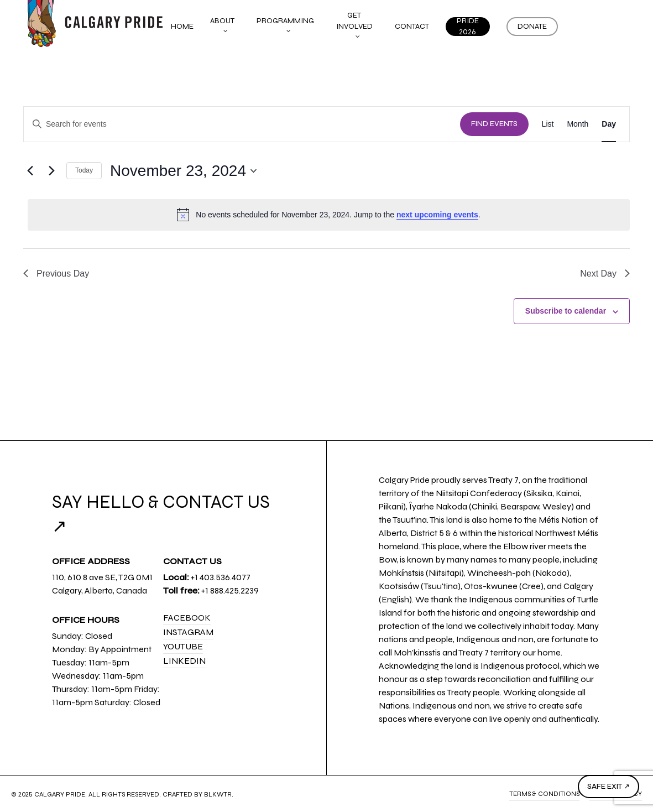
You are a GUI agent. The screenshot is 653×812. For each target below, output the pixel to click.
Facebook (187, 618)
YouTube (183, 646)
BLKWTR (218, 794)
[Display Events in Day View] (609, 124)
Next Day (605, 274)
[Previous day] (30, 171)
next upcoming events (437, 215)
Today (84, 170)
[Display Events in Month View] (578, 124)
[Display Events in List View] (548, 124)
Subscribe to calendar (566, 311)
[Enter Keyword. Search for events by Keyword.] (242, 124)
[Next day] (51, 171)
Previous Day (56, 274)
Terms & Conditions (544, 794)
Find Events (494, 124)
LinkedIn (184, 661)
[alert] (329, 215)
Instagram (188, 632)
